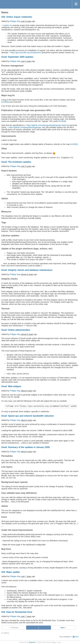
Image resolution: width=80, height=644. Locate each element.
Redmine (32, 642)
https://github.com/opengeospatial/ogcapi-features (48, 125)
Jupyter (6, 25)
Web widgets (15, 386)
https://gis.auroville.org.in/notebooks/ (26, 53)
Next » (63, 628)
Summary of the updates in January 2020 (29, 447)
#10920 (74, 144)
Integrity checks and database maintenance (30, 270)
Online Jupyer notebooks (19, 17)
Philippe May (15, 21)
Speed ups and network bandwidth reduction (31, 416)
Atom (77, 637)
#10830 (5, 102)
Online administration (19, 330)
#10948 (62, 121)
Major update (13, 572)
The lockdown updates (20, 162)
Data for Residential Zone (19, 612)
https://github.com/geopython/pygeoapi (25, 127)
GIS (3, 17)
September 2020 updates (21, 57)
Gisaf (4, 57)
